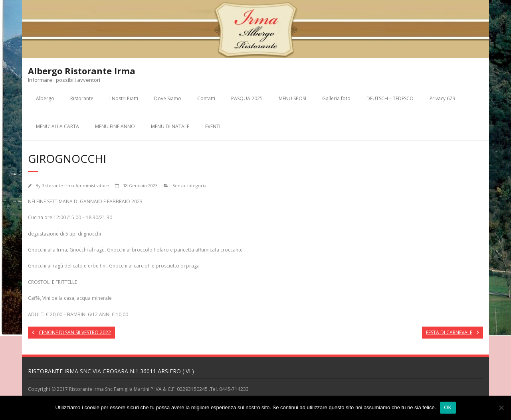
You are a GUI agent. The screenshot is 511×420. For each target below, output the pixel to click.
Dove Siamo (168, 98)
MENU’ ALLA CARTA (57, 126)
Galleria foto (336, 98)
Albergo (45, 98)
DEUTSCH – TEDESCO (390, 98)
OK (448, 407)
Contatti (206, 98)
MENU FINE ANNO (115, 126)
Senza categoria (189, 185)
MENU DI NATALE (170, 126)
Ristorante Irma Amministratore (75, 185)
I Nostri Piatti (124, 98)
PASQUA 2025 (247, 98)
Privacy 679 (442, 98)
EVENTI (213, 126)
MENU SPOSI (292, 98)
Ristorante (82, 98)
